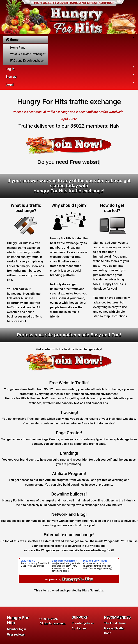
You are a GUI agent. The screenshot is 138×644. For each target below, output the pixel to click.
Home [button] (12, 40)
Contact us (79, 628)
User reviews (16, 634)
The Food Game (115, 623)
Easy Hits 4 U (28, 561)
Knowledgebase (83, 623)
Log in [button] (10, 69)
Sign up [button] (11, 77)
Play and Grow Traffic (95, 561)
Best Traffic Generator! (65, 561)
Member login (17, 629)
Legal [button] (10, 84)
